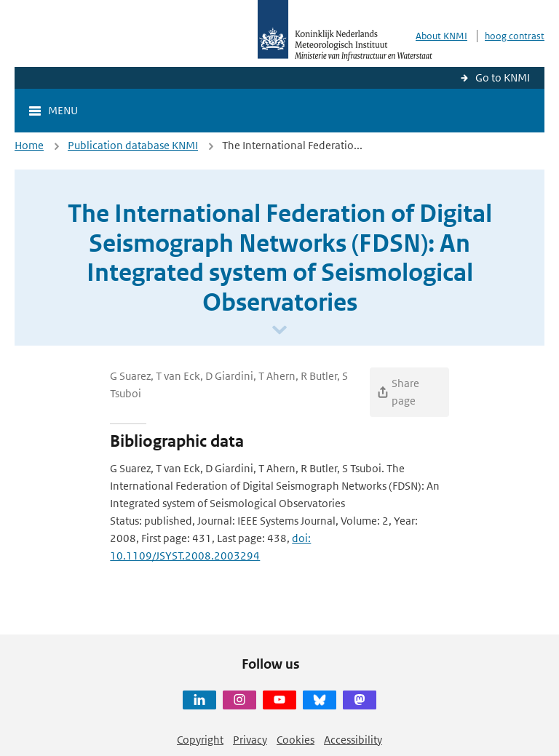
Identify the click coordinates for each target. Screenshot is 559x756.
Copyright (200, 740)
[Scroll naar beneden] (279, 331)
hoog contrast (515, 36)
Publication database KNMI (133, 145)
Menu (63, 110)
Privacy (250, 740)
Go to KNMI (503, 77)
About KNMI (441, 36)
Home (29, 145)
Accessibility (353, 740)
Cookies (296, 740)
